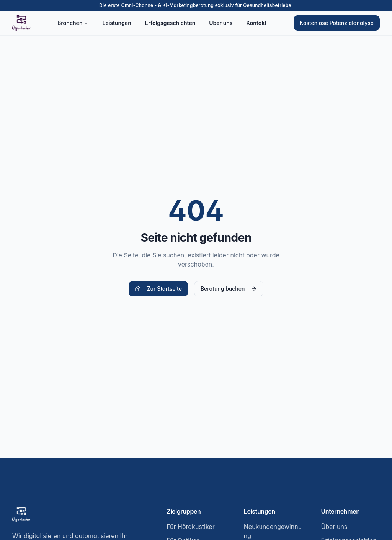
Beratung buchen (229, 289)
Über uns (221, 23)
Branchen (73, 23)
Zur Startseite (158, 289)
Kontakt (256, 23)
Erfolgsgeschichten (170, 23)
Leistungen (117, 23)
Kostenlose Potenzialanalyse (337, 23)
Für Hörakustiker (191, 527)
